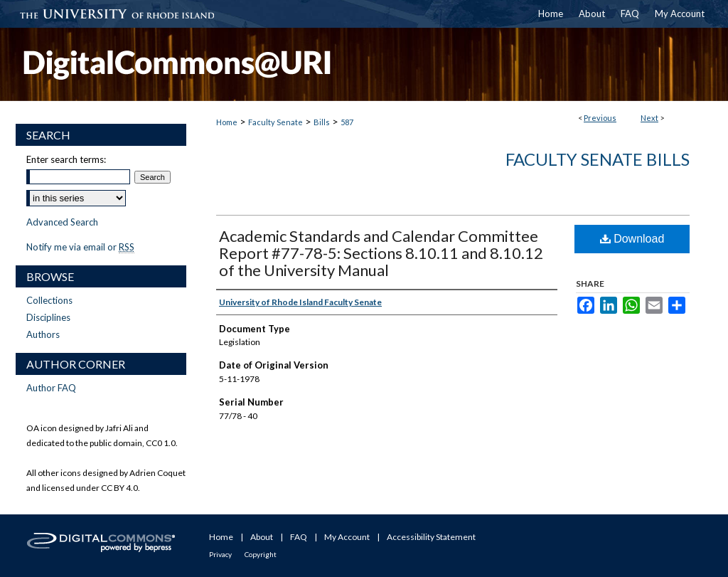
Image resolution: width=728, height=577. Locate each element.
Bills (322, 122)
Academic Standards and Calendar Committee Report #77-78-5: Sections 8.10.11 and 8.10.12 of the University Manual (381, 253)
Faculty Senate (275, 122)
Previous (600, 118)
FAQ (299, 537)
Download (632, 239)
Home (227, 122)
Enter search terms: (66, 159)
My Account (347, 537)
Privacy (220, 554)
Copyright (261, 554)
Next (649, 118)
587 (347, 122)
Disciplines (48, 317)
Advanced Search (62, 222)
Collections (49, 300)
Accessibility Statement (431, 537)
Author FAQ (51, 388)
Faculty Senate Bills (598, 159)
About (262, 537)
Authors (43, 334)
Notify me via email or (80, 247)
